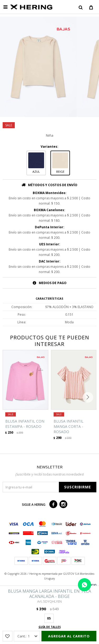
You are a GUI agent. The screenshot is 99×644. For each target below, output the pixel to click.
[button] (81, 7)
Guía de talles (50, 627)
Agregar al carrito (69, 636)
